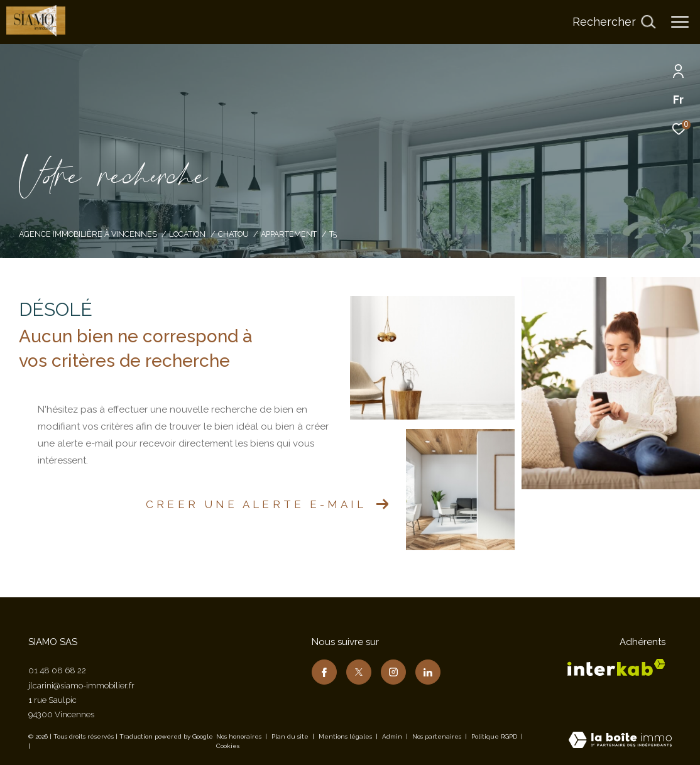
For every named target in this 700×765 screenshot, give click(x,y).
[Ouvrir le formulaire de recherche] (614, 22)
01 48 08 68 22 (57, 670)
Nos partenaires (438, 736)
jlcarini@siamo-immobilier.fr (81, 686)
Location (187, 234)
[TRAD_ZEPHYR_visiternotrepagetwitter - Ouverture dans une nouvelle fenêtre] (359, 672)
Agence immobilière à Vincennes (88, 234)
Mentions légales (346, 736)
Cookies (228, 746)
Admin (393, 736)
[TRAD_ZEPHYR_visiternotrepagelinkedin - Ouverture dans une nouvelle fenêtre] (428, 672)
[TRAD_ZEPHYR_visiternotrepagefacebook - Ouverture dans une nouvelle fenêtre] (324, 672)
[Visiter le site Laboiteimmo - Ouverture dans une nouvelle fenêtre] (620, 741)
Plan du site (291, 736)
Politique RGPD (494, 736)
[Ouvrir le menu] (680, 22)
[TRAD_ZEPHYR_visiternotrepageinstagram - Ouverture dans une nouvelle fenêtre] (393, 672)
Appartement (289, 234)
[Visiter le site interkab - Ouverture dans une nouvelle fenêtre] (616, 667)
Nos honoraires (239, 736)
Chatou (233, 234)
